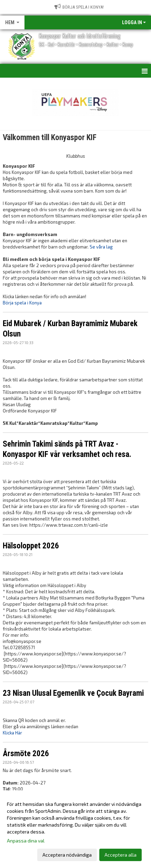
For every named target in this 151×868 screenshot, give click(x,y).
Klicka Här (12, 733)
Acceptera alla (120, 855)
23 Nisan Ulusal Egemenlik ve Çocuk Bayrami (73, 693)
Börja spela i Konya (22, 303)
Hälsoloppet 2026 (31, 546)
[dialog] (75, 829)
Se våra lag (101, 247)
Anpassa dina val (26, 841)
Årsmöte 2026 (26, 754)
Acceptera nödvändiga (67, 855)
